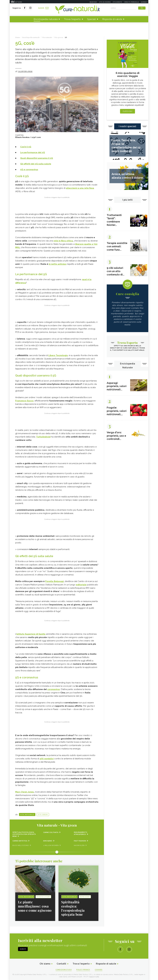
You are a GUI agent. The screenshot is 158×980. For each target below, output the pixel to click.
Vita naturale (27, 814)
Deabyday (93, 2)
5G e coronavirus (29, 170)
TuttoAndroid (43, 436)
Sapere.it (144, 2)
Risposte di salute (112, 19)
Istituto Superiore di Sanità (31, 633)
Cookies (99, 969)
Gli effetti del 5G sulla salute (36, 164)
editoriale (81, 584)
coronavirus (54, 689)
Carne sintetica (20, 840)
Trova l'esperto (72, 19)
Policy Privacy (83, 969)
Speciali (92, 19)
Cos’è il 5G (26, 147)
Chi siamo (45, 963)
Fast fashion (80, 840)
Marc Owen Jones (25, 791)
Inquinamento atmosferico (81, 833)
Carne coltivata (51, 832)
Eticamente (117, 2)
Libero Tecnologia (58, 355)
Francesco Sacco (24, 400)
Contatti (61, 963)
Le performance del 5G (33, 152)
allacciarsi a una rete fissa (80, 188)
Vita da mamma (105, 2)
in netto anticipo (58, 264)
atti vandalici (47, 758)
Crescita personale (131, 2)
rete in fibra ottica (63, 241)
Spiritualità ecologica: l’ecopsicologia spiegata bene (24, 834)
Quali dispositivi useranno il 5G (37, 158)
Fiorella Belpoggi (54, 581)
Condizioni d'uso (64, 969)
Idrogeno (48, 840)
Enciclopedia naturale (46, 19)
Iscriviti (43, 8)
